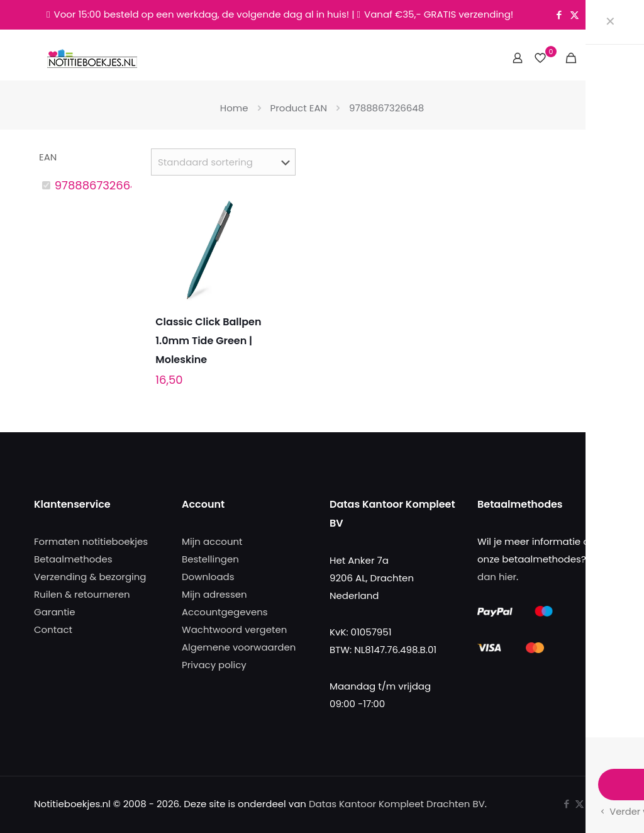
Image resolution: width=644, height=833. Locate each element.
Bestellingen (210, 559)
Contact (53, 629)
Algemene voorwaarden (239, 647)
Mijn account (212, 541)
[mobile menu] (593, 58)
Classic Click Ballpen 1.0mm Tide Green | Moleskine (208, 341)
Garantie (55, 612)
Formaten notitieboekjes (91, 541)
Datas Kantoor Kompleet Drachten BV (397, 804)
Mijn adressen (214, 594)
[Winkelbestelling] (223, 162)
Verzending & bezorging (90, 577)
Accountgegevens (225, 612)
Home (234, 108)
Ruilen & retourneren (82, 594)
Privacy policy (214, 665)
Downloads (208, 577)
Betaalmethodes (73, 559)
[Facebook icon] (559, 15)
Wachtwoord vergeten (234, 629)
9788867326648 (100, 185)
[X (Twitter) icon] (575, 15)
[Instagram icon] (590, 15)
